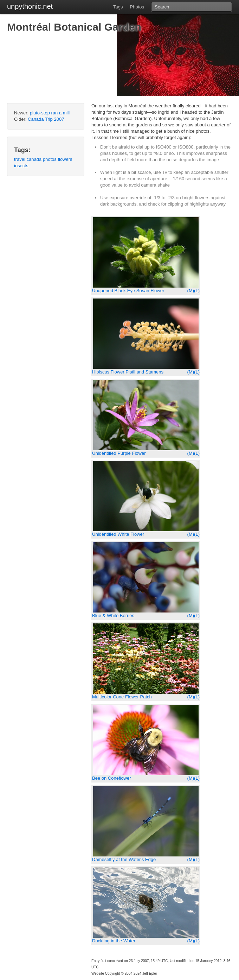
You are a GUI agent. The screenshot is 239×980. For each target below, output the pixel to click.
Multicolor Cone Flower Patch (122, 697)
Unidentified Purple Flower (119, 453)
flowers (65, 159)
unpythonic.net (30, 6)
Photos (137, 7)
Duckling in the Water (114, 941)
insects (21, 166)
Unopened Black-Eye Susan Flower (128, 291)
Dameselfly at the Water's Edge (124, 859)
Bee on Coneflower (112, 778)
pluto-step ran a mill (50, 113)
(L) (197, 291)
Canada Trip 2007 (46, 119)
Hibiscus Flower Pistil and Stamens (128, 372)
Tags (118, 7)
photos (50, 159)
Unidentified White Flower (118, 534)
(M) (191, 291)
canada (34, 159)
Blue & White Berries (113, 615)
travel (20, 159)
